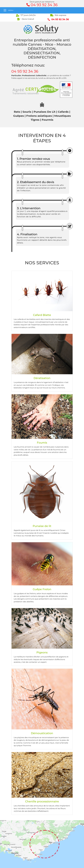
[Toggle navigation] (8, 10)
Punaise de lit (42, 526)
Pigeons (42, 652)
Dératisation (42, 378)
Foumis (42, 443)
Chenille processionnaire (42, 801)
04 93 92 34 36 (25, 71)
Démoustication (42, 733)
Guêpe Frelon (42, 589)
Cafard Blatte (42, 315)
